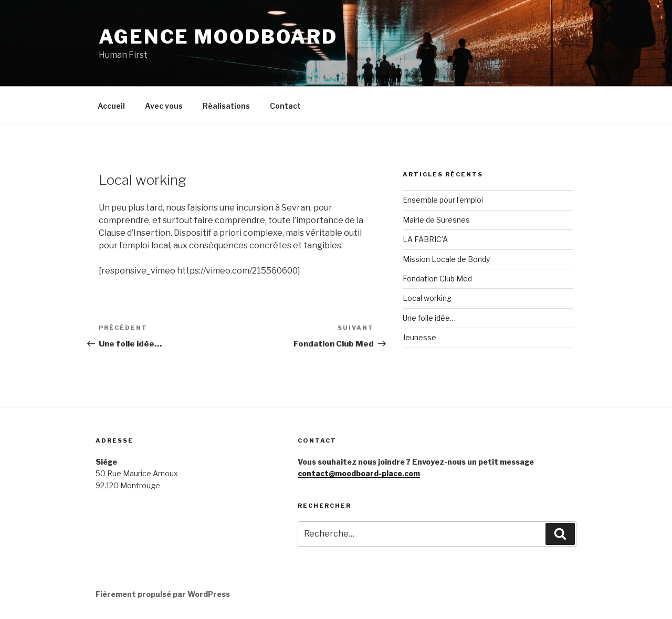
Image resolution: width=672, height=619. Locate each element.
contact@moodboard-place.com (359, 473)
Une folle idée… (429, 318)
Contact (285, 106)
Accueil (111, 106)
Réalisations (226, 106)
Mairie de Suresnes (436, 220)
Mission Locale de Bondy (446, 259)
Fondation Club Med (437, 279)
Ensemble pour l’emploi (443, 200)
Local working (427, 298)
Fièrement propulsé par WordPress (163, 594)
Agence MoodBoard (218, 37)
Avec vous (164, 106)
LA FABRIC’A (425, 239)
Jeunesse (419, 337)
